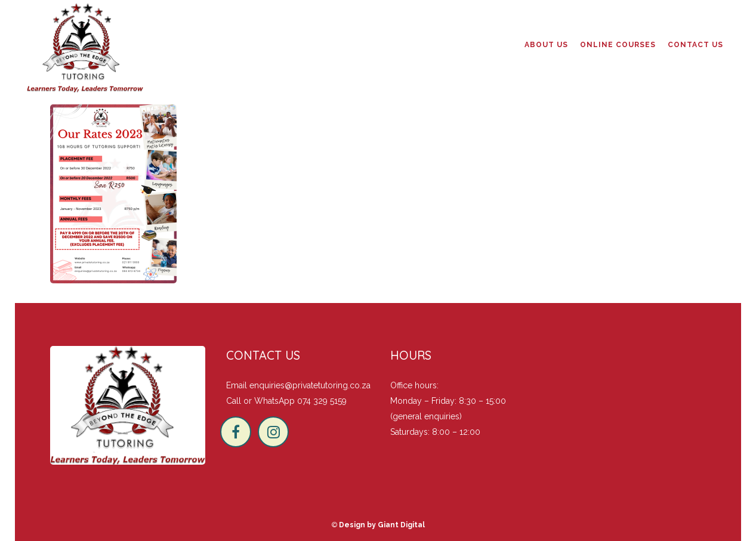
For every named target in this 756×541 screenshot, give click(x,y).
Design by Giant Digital (382, 525)
